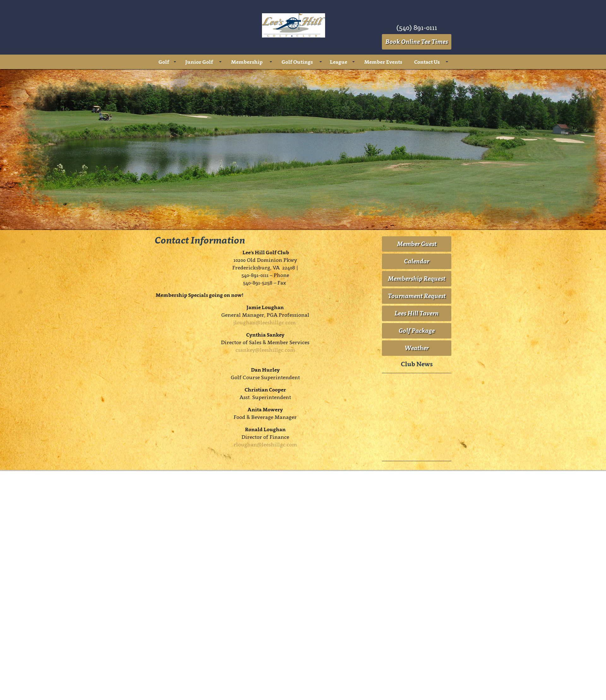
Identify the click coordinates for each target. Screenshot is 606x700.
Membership (247, 62)
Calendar (417, 261)
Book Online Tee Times (417, 42)
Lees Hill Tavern (417, 313)
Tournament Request (417, 296)
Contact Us (427, 62)
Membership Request (417, 279)
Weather (417, 348)
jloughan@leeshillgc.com (264, 322)
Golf (164, 62)
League (339, 62)
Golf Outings (297, 62)
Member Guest (417, 244)
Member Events (383, 62)
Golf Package (417, 331)
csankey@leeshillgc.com (265, 350)
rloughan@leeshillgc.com (265, 444)
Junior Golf (199, 62)
